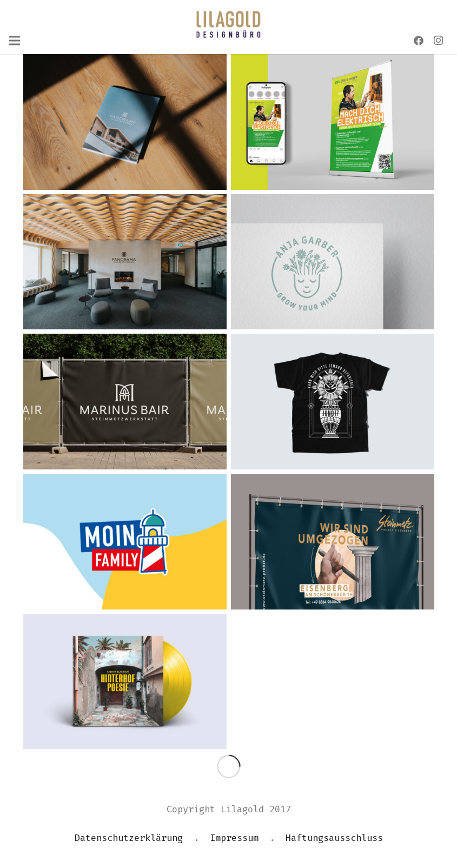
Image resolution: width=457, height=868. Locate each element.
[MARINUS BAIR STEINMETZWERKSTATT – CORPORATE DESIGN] (125, 402)
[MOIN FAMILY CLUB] (125, 542)
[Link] (228, 24)
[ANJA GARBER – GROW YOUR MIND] (333, 262)
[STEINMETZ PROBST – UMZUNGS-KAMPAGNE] (333, 542)
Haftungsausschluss (334, 838)
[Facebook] (419, 41)
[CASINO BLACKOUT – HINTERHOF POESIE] (125, 682)
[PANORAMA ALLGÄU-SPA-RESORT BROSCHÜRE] (125, 122)
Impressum (234, 838)
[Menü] (14, 41)
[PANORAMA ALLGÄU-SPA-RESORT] (125, 262)
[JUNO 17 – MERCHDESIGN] (333, 402)
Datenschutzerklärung (129, 838)
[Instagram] (438, 41)
